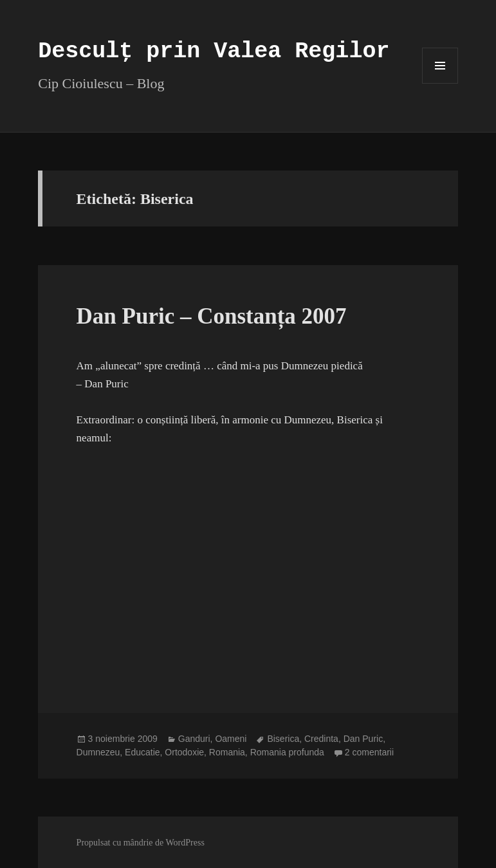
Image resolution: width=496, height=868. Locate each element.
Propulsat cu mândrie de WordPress (141, 843)
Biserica (283, 739)
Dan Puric (363, 739)
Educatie (142, 752)
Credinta (321, 739)
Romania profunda (287, 752)
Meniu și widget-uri (440, 83)
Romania (227, 752)
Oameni (231, 739)
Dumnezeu (98, 752)
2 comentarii (369, 752)
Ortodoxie (184, 752)
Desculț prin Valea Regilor (214, 51)
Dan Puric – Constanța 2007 (212, 316)
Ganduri (194, 739)
